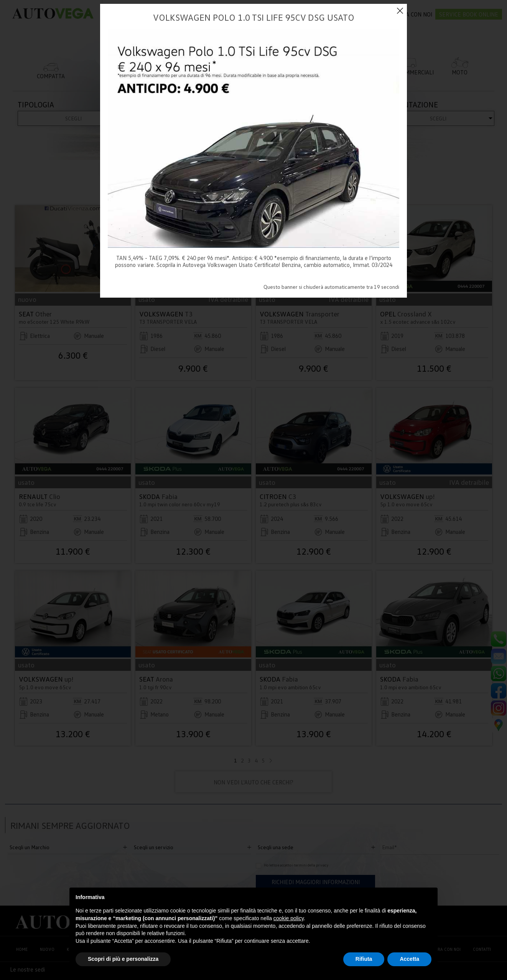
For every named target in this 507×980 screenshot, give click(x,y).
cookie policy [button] (289, 918)
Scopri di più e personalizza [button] (123, 959)
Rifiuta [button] (364, 959)
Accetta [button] (409, 959)
